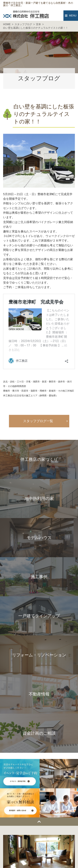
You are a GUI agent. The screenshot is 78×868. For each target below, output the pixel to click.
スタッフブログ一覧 (38, 421)
